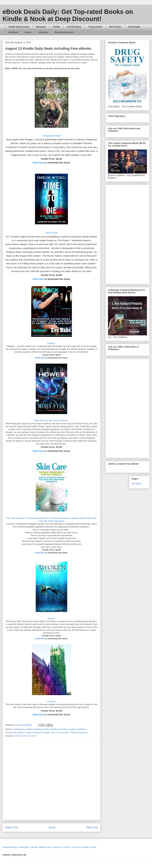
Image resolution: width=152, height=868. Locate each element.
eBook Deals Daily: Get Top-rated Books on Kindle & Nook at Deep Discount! (68, 15)
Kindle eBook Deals (19, 27)
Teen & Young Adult (60, 733)
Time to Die (51, 233)
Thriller (56, 27)
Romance (41, 27)
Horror (28, 32)
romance (21, 733)
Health (46, 729)
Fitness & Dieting (34, 729)
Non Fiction (115, 27)
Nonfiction (81, 729)
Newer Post (11, 827)
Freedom (51, 702)
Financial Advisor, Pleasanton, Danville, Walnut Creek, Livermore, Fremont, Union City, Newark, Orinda (49, 847)
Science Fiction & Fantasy (38, 733)
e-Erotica (43, 32)
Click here (38, 163)
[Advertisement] (36, 782)
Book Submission (64, 32)
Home (52, 827)
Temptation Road (51, 136)
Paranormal (10, 733)
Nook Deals (134, 27)
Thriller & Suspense (79, 733)
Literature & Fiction (59, 729)
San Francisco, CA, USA (25, 736)
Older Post (92, 827)
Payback (51, 343)
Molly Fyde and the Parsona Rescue (51, 421)
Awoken (51, 618)
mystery (72, 729)
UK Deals (13, 32)
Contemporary (19, 729)
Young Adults (95, 27)
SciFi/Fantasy (74, 27)
